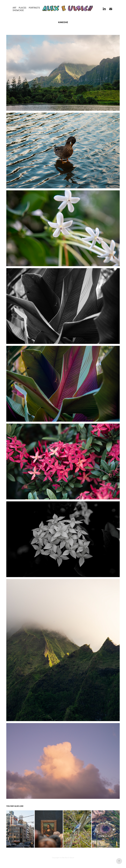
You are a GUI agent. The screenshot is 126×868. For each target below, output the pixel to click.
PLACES (22, 7)
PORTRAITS (34, 7)
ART (14, 7)
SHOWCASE (18, 10)
